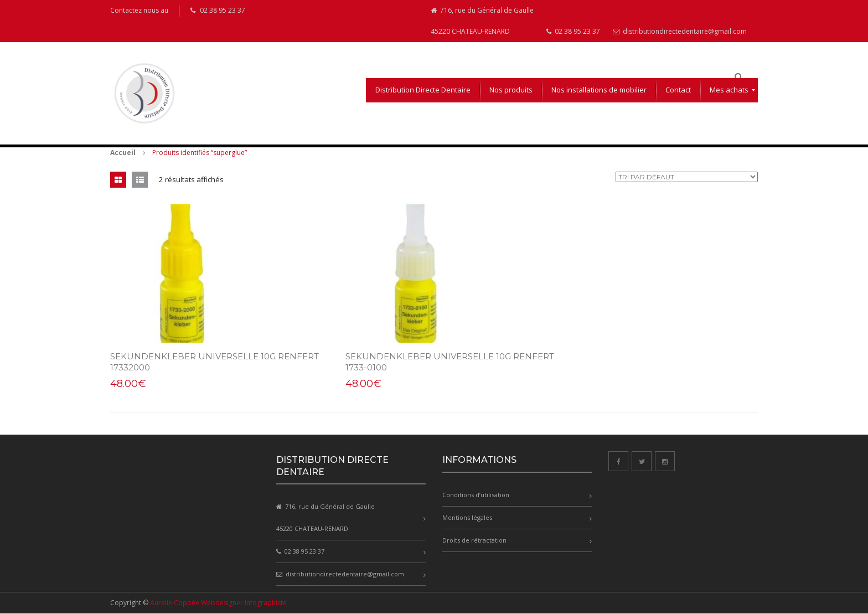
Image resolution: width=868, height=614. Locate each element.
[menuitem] (423, 90)
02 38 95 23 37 (573, 31)
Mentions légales (467, 517)
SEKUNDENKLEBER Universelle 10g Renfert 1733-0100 (414, 362)
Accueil (123, 153)
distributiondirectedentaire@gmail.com (680, 31)
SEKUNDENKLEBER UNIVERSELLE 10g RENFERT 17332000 (193, 362)
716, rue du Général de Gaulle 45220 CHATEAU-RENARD (482, 21)
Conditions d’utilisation (476, 495)
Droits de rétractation (474, 540)
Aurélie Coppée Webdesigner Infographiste (218, 603)
